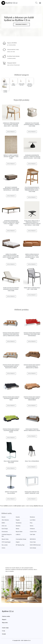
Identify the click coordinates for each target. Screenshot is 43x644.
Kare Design (5, 529)
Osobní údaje (5, 628)
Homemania (5, 532)
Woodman (32, 517)
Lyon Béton (33, 520)
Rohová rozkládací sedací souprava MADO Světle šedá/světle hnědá (11, 366)
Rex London (5, 545)
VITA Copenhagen (6, 542)
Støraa (17, 529)
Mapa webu (5, 623)
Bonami (4, 517)
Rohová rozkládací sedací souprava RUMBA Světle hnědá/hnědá (32, 398)
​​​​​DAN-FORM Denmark (35, 545)
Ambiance (32, 529)
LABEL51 (18, 535)
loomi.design (33, 548)
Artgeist (18, 542)
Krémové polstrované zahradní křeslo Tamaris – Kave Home (32, 125)
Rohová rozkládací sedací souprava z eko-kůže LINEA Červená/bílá (32, 334)
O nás (4, 631)
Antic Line (4, 526)
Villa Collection (5, 520)
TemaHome (19, 523)
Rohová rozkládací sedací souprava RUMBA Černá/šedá (11, 398)
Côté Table (32, 535)
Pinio (31, 523)
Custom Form (33, 532)
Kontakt (4, 634)
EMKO (3, 523)
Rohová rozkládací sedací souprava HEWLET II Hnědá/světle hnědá (32, 366)
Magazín (4, 620)
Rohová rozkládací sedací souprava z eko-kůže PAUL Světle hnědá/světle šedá (11, 334)
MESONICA (33, 539)
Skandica (18, 526)
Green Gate (33, 542)
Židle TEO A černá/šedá (32, 461)
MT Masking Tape (20, 545)
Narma (32, 526)
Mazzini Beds (19, 532)
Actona (3, 548)
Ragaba (18, 520)
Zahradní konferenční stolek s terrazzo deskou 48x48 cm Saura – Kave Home (32, 157)
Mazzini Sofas (5, 539)
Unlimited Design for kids (7, 535)
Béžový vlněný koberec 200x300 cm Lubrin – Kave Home (11, 157)
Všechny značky (6, 616)
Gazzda (18, 517)
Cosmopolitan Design (21, 539)
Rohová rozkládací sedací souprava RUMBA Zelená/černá (11, 431)
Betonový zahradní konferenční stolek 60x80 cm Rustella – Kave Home (11, 189)
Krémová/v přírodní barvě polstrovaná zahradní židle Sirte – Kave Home (11, 125)
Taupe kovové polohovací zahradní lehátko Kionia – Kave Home (11, 289)
